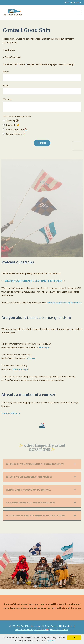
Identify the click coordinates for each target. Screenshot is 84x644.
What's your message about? (17, 116)
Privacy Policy (67, 626)
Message (7, 99)
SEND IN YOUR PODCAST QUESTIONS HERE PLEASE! (33, 281)
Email (6, 85)
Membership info (11, 413)
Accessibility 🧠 (41, 629)
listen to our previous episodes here (64, 303)
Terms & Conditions (24, 629)
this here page (20, 369)
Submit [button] (42, 143)
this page (44, 347)
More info (51, 641)
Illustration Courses (59, 629)
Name (6, 72)
